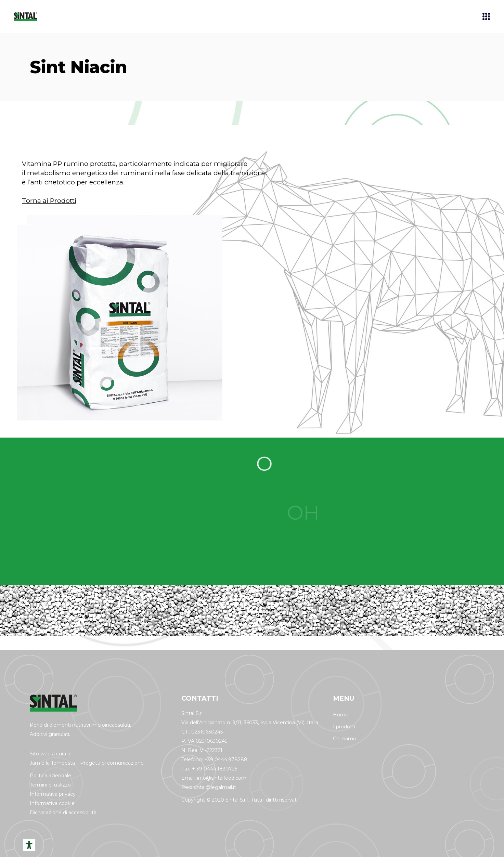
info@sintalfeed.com (222, 778)
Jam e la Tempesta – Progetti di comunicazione (87, 763)
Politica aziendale (50, 776)
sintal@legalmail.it (215, 787)
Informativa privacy (53, 794)
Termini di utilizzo (50, 785)
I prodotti (344, 727)
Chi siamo (345, 739)
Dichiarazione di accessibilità (63, 813)
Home (341, 715)
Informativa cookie (52, 803)
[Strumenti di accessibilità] (29, 845)
